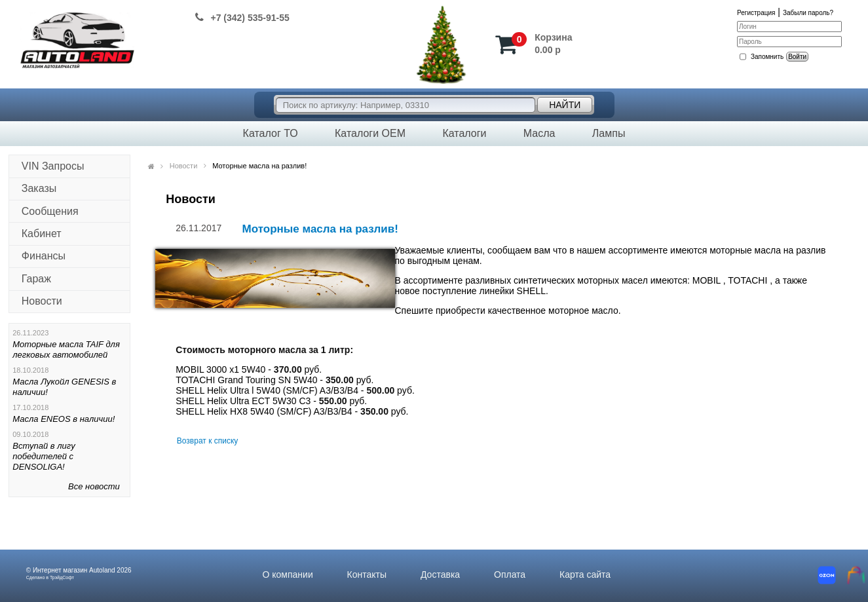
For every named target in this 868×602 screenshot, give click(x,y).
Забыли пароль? (808, 13)
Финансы (44, 256)
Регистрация (756, 13)
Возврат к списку (208, 441)
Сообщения (50, 211)
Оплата (510, 574)
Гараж (36, 279)
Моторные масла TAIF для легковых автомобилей (66, 349)
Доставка (440, 574)
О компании (288, 574)
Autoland (102, 570)
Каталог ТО (271, 133)
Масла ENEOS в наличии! (64, 419)
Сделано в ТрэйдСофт (50, 577)
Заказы (39, 188)
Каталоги (464, 133)
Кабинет (42, 234)
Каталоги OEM (370, 133)
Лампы (609, 133)
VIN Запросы (53, 166)
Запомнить (767, 57)
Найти (565, 105)
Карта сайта (585, 574)
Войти (797, 57)
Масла (539, 133)
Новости (42, 301)
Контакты (367, 574)
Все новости (94, 486)
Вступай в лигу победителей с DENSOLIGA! (44, 456)
